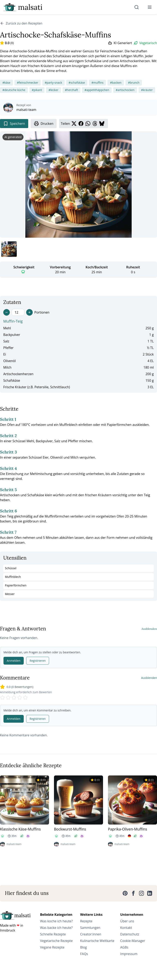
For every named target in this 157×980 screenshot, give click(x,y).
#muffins (97, 83)
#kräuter (147, 90)
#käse (6, 83)
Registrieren (38, 661)
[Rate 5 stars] (25, 698)
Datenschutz (130, 934)
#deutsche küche (14, 90)
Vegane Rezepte (52, 947)
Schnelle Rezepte (53, 934)
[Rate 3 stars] (14, 698)
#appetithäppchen (97, 90)
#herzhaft (72, 90)
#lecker (53, 90)
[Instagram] (141, 893)
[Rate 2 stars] (8, 698)
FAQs (84, 954)
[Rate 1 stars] (2, 698)
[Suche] (137, 7)
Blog (84, 947)
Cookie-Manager (133, 941)
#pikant (37, 90)
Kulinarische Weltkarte (97, 941)
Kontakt (126, 928)
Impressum (129, 954)
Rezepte (86, 921)
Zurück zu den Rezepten (21, 23)
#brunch (134, 83)
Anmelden (14, 661)
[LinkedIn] (150, 893)
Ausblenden (149, 629)
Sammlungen (90, 928)
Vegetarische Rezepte (56, 941)
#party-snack (53, 83)
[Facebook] (133, 893)
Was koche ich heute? (56, 921)
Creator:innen (91, 934)
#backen (116, 83)
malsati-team (26, 110)
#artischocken (125, 90)
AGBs (124, 947)
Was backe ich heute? (56, 928)
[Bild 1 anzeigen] (9, 249)
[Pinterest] (125, 893)
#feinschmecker (28, 83)
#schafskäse (77, 83)
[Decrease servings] (7, 312)
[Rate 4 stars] (20, 698)
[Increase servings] (29, 312)
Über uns (127, 921)
